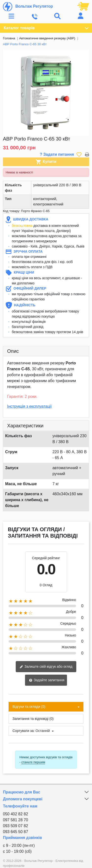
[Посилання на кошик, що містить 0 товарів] (83, 6)
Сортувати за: (24, 731)
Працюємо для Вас (22, 792)
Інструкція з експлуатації (29, 406)
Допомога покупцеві (23, 799)
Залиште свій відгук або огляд (46, 667)
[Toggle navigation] (11, 16)
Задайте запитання (47, 680)
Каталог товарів (46, 28)
